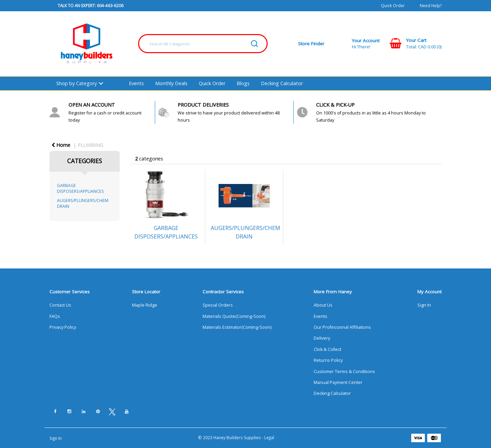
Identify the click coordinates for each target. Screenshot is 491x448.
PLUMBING (91, 145)
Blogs (243, 83)
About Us (323, 305)
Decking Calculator (282, 83)
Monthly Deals (171, 83)
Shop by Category (77, 83)
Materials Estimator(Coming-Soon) (237, 327)
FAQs (55, 316)
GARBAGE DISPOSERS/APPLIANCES (80, 188)
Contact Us (60, 305)
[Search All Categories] (203, 44)
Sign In (424, 305)
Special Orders (218, 305)
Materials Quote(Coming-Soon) (234, 316)
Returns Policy (328, 360)
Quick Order (393, 5)
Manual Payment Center (338, 382)
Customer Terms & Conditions (344, 372)
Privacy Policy (63, 327)
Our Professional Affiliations (342, 327)
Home (61, 145)
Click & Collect (328, 349)
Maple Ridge (145, 305)
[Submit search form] (254, 44)
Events (136, 83)
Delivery (322, 338)
